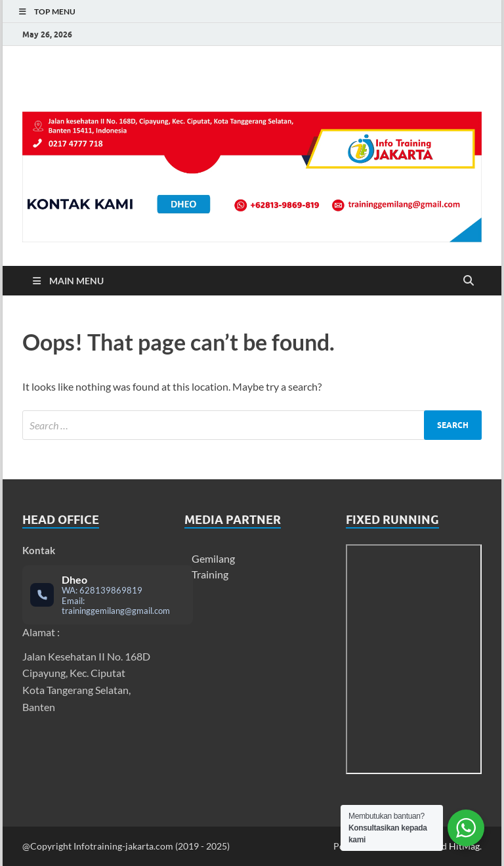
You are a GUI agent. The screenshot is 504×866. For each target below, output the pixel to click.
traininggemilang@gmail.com (116, 611)
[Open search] (469, 281)
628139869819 (111, 590)
